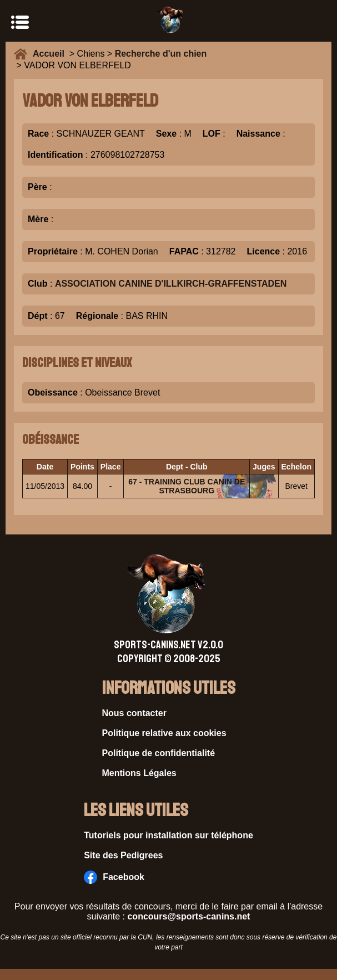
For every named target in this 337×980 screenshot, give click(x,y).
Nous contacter (134, 713)
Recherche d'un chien (161, 54)
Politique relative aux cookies (164, 733)
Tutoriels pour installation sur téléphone (168, 835)
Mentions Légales (139, 773)
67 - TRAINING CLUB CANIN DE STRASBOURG (187, 486)
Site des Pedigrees (123, 855)
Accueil (51, 54)
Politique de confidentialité (159, 753)
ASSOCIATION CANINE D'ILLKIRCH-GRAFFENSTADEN (171, 284)
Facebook (114, 877)
